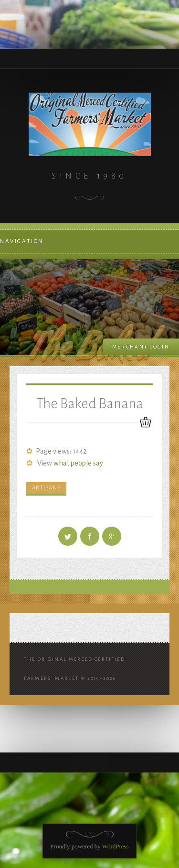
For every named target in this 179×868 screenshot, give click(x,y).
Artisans (46, 488)
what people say (78, 463)
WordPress (116, 846)
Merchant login (141, 347)
